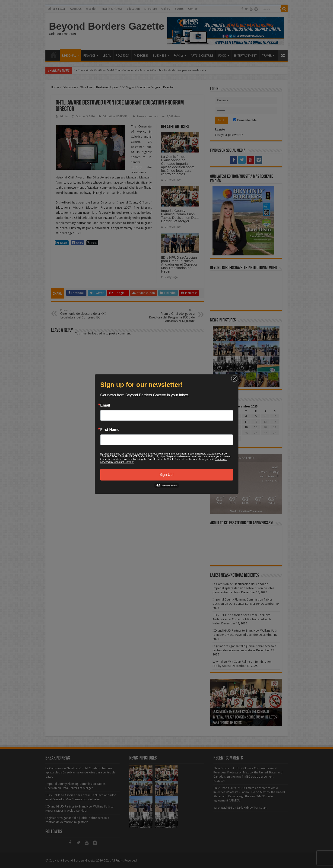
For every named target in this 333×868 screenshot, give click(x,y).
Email (105, 405)
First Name (110, 430)
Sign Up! (166, 475)
